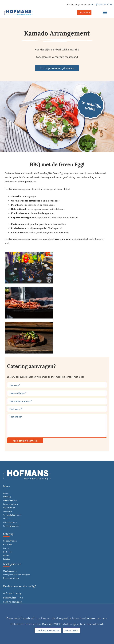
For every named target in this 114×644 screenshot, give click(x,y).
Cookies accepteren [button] (48, 630)
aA (92, 4)
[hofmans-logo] (19, 10)
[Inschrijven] (84, 12)
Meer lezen (71, 630)
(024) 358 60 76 (104, 4)
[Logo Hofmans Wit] (27, 471)
